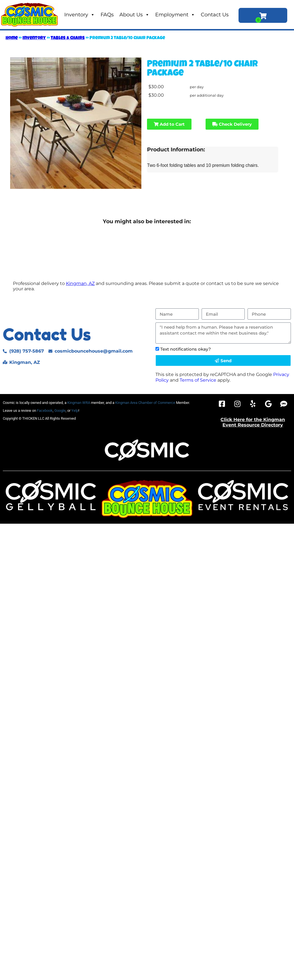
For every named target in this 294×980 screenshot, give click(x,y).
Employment (175, 15)
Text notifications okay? (186, 349)
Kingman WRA (79, 403)
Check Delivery (232, 124)
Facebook (45, 411)
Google (60, 411)
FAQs (107, 15)
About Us (134, 15)
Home (12, 38)
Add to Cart (169, 124)
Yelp (75, 411)
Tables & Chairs (68, 38)
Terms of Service (198, 380)
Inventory (80, 15)
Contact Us (215, 15)
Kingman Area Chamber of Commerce (145, 403)
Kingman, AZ (80, 283)
